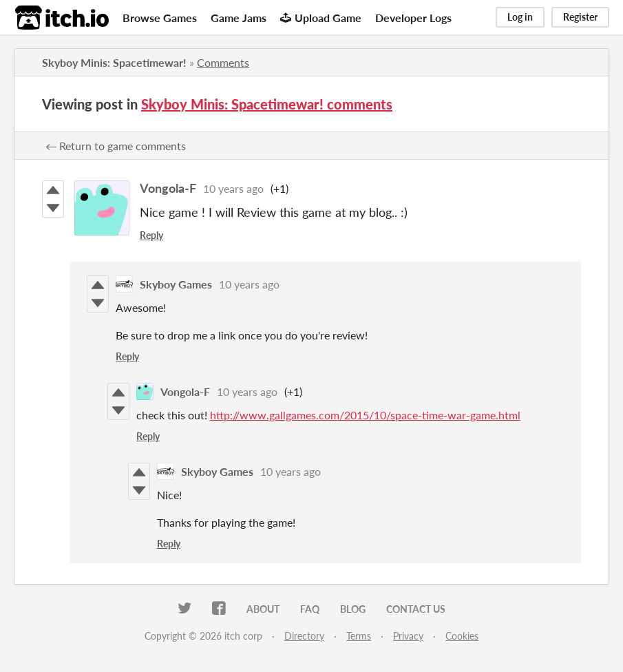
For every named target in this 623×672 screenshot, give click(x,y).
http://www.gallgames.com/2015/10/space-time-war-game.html (365, 415)
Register (580, 17)
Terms (359, 636)
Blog (353, 609)
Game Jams (239, 18)
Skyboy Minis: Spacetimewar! (114, 62)
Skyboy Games (176, 284)
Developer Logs (413, 18)
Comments (223, 62)
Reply (151, 235)
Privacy (408, 636)
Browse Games (160, 18)
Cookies (462, 636)
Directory (304, 636)
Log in (520, 17)
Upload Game (321, 18)
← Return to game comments (116, 146)
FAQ (310, 609)
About (263, 609)
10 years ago (233, 188)
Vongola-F (168, 188)
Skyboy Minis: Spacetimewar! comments (267, 104)
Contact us (416, 609)
